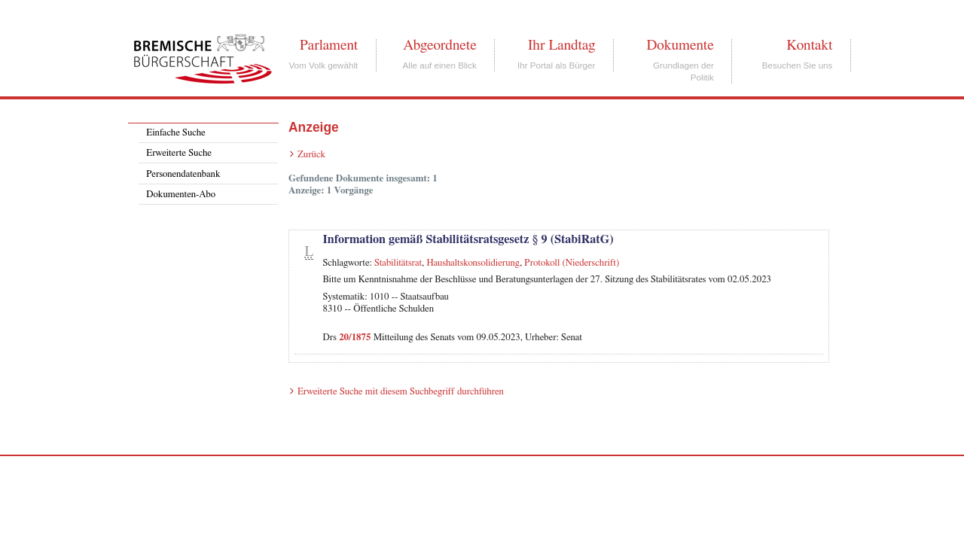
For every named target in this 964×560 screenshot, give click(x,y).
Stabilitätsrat (398, 263)
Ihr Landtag (561, 45)
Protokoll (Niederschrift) (572, 263)
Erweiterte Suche (179, 153)
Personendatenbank (183, 174)
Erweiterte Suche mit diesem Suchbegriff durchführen (401, 392)
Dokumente (680, 45)
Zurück (311, 155)
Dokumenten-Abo (181, 195)
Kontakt (809, 45)
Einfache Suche (175, 133)
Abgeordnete (440, 45)
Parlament (329, 45)
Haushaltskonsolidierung (473, 263)
